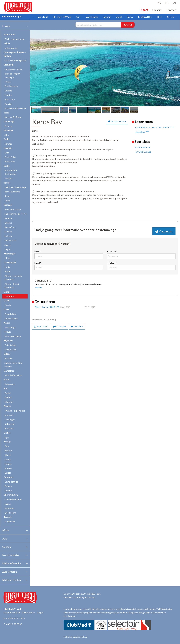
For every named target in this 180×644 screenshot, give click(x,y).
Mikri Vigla (10, 327)
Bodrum (8, 450)
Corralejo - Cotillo (13, 499)
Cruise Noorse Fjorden (15, 60)
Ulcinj (7, 258)
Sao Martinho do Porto (16, 214)
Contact (171, 10)
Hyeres (8, 82)
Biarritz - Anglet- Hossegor (13, 75)
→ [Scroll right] (178, 17)
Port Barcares (11, 86)
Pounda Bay (10, 314)
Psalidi (8, 393)
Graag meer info (117, 121)
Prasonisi (9, 428)
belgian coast (11, 48)
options (38, 287)
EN (174, 3)
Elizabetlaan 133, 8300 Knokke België (23, 613)
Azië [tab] (5, 539)
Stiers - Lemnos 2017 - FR (47, 307)
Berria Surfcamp (12, 192)
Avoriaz (8, 104)
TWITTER (77, 327)
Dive (160, 17)
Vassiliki (9, 358)
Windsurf (43, 17)
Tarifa (7, 201)
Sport (144, 10)
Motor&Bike (145, 17)
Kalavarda (9, 424)
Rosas (7, 196)
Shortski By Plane (13, 117)
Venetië (8, 144)
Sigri (7, 437)
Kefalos (8, 397)
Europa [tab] (6, 26)
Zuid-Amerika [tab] (10, 572)
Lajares (8, 504)
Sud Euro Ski (10, 240)
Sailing (107, 17)
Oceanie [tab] (7, 547)
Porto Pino (10, 161)
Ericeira (8, 232)
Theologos (10, 419)
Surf (78, 17)
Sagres (8, 245)
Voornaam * (141, 255)
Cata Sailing (10, 345)
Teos (7, 446)
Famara (8, 486)
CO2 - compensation (14, 39)
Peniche (8, 218)
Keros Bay (9, 296)
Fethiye (8, 464)
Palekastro (10, 384)
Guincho (9, 236)
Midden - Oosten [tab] (12, 580)
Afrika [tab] (6, 530)
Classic (157, 10)
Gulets (8, 473)
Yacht (119, 17)
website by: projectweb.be (75, 637)
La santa (8, 490)
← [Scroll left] (32, 17)
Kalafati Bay (10, 349)
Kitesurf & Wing (62, 17)
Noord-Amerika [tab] (11, 555)
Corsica (8, 95)
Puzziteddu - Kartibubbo (11, 172)
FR (167, 3)
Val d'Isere (10, 99)
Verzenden (164, 231)
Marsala (9, 178)
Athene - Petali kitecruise (12, 286)
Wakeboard (92, 17)
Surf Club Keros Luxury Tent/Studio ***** (154, 127)
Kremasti (9, 415)
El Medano (10, 521)
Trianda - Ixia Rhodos (15, 411)
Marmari (9, 402)
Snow (130, 17)
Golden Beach (11, 318)
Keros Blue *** (142, 132)
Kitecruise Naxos (13, 336)
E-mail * (69, 266)
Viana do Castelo (13, 209)
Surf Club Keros (142, 147)
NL (159, 3)
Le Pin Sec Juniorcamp (15, 187)
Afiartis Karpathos (13, 375)
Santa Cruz (10, 227)
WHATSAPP (41, 327)
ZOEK (128, 25)
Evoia (7, 267)
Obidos (8, 223)
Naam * (69, 255)
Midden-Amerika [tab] (12, 563)
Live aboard (10, 513)
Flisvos (8, 332)
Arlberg (8, 126)
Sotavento (9, 508)
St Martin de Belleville (15, 108)
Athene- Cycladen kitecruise (13, 278)
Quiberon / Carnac (13, 69)
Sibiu (7, 135)
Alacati (8, 455)
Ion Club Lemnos (143, 152)
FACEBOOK (60, 327)
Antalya (8, 468)
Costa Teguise (11, 482)
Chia (7, 153)
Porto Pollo (10, 157)
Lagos (7, 249)
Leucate (8, 91)
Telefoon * (141, 266)
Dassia (8, 305)
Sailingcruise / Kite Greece (13, 365)
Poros (7, 271)
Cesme (8, 459)
